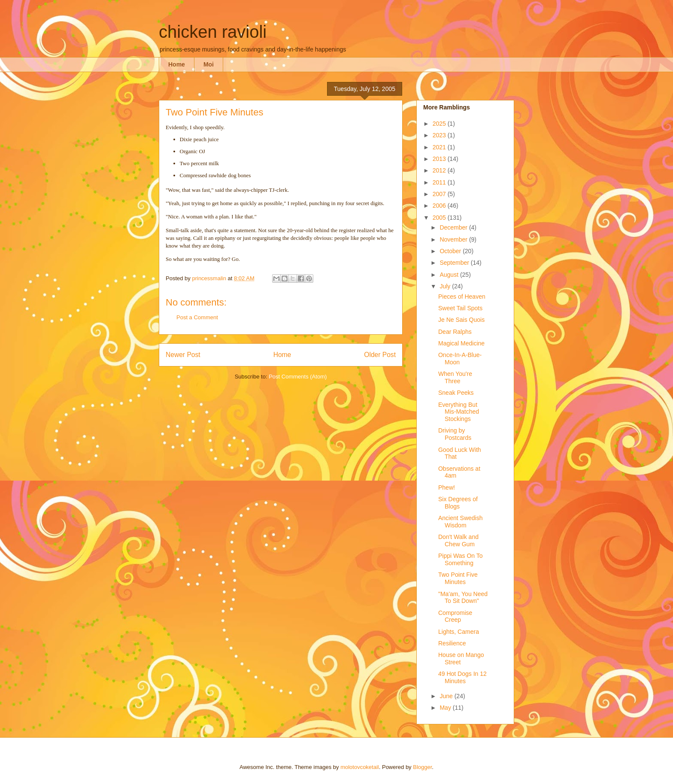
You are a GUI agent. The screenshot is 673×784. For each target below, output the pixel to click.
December (454, 227)
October (451, 251)
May (446, 708)
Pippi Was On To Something (461, 559)
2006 (440, 206)
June (447, 696)
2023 (440, 135)
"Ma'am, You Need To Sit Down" (463, 598)
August (450, 275)
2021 (440, 147)
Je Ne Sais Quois (461, 320)
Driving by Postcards (455, 434)
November (454, 239)
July (446, 286)
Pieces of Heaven (462, 297)
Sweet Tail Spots (460, 308)
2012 (440, 170)
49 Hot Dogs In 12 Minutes (462, 677)
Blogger (422, 767)
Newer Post (183, 355)
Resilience (452, 643)
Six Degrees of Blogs (458, 503)
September (455, 263)
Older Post (380, 355)
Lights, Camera (459, 632)
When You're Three (455, 377)
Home (177, 64)
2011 (440, 182)
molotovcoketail (360, 767)
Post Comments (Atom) (298, 377)
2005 (440, 218)
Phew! (447, 487)
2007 (440, 194)
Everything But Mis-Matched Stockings (459, 412)
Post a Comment (197, 317)
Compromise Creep (455, 616)
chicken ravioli (213, 32)
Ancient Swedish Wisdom (461, 522)
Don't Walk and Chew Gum (458, 540)
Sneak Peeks (456, 393)
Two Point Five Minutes (458, 578)
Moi (209, 64)
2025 (440, 124)
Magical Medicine (461, 343)
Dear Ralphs (455, 332)
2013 (440, 159)
